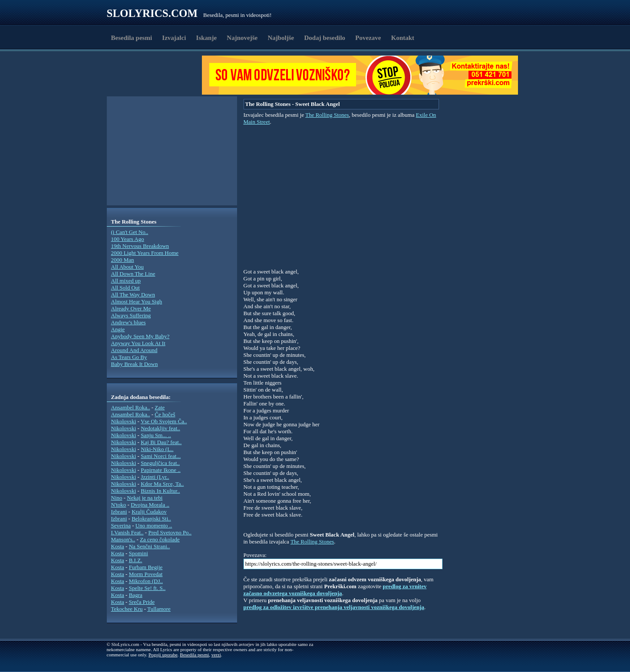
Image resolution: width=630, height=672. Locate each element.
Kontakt (403, 38)
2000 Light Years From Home (145, 253)
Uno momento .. (154, 525)
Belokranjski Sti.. (151, 519)
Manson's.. (123, 539)
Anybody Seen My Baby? (140, 336)
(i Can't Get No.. (130, 232)
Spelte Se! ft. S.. (147, 588)
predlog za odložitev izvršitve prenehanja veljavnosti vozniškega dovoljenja (334, 607)
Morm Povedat (146, 574)
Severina (121, 525)
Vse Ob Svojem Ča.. (164, 421)
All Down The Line (133, 274)
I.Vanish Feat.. (127, 532)
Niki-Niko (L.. (157, 449)
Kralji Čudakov (149, 512)
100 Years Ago (128, 239)
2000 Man (123, 260)
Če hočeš (165, 414)
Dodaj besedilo (325, 38)
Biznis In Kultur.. (160, 491)
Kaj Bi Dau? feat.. (161, 442)
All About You (128, 267)
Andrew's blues (129, 322)
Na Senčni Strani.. (150, 546)
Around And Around (134, 350)
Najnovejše (242, 38)
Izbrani (119, 512)
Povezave (368, 38)
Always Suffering (131, 315)
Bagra (136, 595)
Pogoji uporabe (163, 655)
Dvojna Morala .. (150, 505)
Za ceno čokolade (160, 539)
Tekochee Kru (127, 609)
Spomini (139, 553)
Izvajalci (174, 38)
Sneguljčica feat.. (160, 463)
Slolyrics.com (152, 13)
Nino (117, 498)
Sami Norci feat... (161, 456)
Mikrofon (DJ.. (146, 581)
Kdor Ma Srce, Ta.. (162, 484)
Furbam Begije (146, 567)
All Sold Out (125, 288)
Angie (118, 329)
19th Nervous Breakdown (140, 246)
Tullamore (159, 609)
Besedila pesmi (132, 38)
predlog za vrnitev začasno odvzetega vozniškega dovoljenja (335, 590)
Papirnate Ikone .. (161, 470)
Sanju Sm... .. (156, 435)
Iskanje (207, 38)
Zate (160, 407)
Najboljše (281, 38)
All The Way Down (133, 295)
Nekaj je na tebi (145, 498)
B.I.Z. (136, 560)
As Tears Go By (129, 357)
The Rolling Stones (327, 115)
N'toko (119, 505)
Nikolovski (124, 421)
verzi (216, 655)
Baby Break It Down (135, 364)
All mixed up (126, 281)
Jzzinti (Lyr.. (155, 477)
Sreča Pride (142, 602)
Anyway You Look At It (138, 343)
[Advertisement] (157, 75)
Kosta (118, 546)
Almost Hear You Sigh (137, 301)
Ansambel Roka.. (131, 407)
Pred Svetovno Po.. (170, 532)
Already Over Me (131, 308)
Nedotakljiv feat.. (160, 428)
